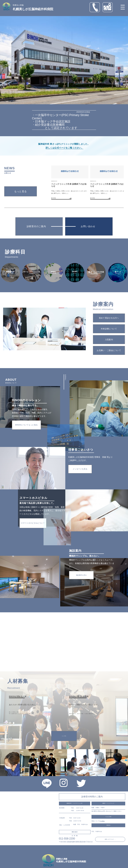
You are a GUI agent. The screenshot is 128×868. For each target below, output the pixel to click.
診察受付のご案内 (36, 226)
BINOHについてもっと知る (26, 425)
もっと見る (21, 191)
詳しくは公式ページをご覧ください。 (64, 148)
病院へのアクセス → (110, 839)
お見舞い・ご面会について (109, 350)
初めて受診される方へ (109, 318)
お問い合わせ (88, 226)
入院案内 (109, 340)
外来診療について (109, 329)
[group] (71, 183)
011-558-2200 (67, 839)
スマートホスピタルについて (33, 523)
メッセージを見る (80, 469)
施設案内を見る (81, 575)
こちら (103, 821)
